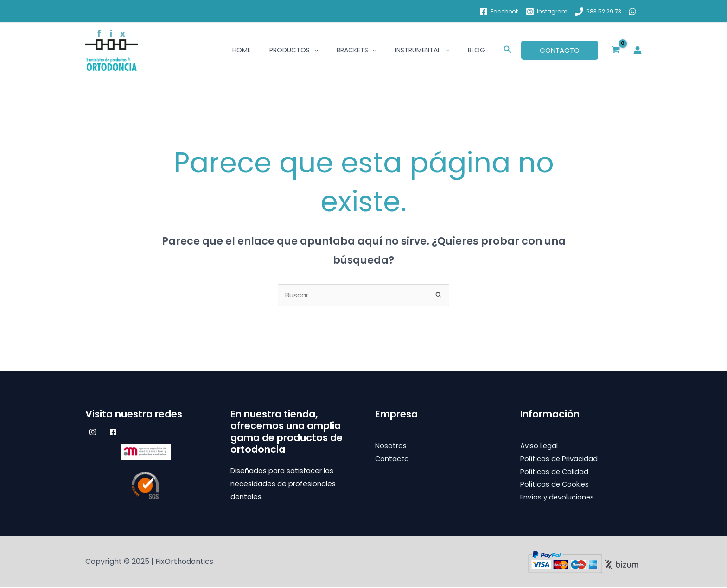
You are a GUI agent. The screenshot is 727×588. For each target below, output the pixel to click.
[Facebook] (499, 12)
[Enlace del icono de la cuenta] (638, 50)
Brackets (357, 50)
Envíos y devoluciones (558, 498)
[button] (508, 50)
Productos (294, 50)
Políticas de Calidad (555, 472)
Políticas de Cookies (555, 485)
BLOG (476, 50)
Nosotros (391, 446)
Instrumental (422, 50)
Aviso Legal (539, 446)
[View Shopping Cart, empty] (616, 51)
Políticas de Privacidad (559, 459)
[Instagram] (547, 12)
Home (242, 50)
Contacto (392, 459)
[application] (314, 50)
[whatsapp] (634, 12)
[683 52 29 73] (598, 12)
